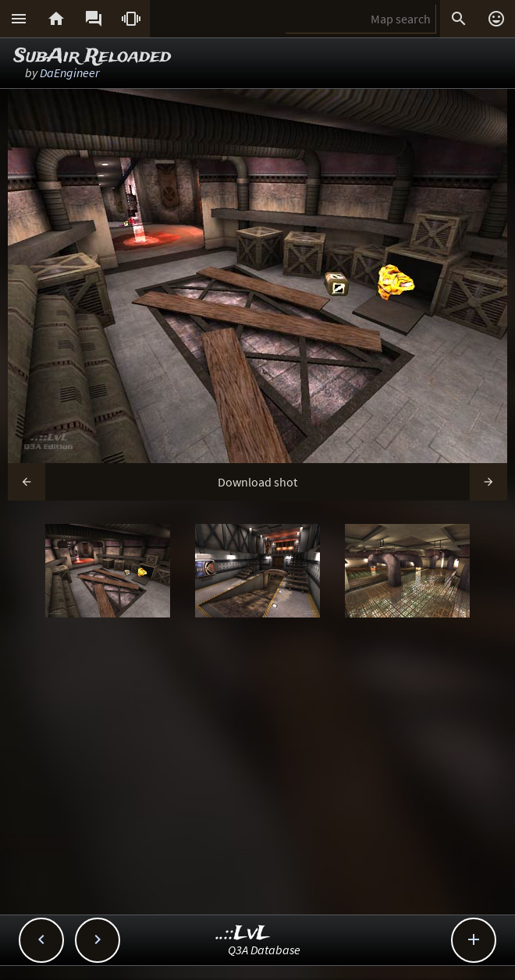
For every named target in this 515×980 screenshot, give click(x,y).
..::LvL (243, 934)
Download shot (257, 482)
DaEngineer (69, 73)
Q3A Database (264, 950)
